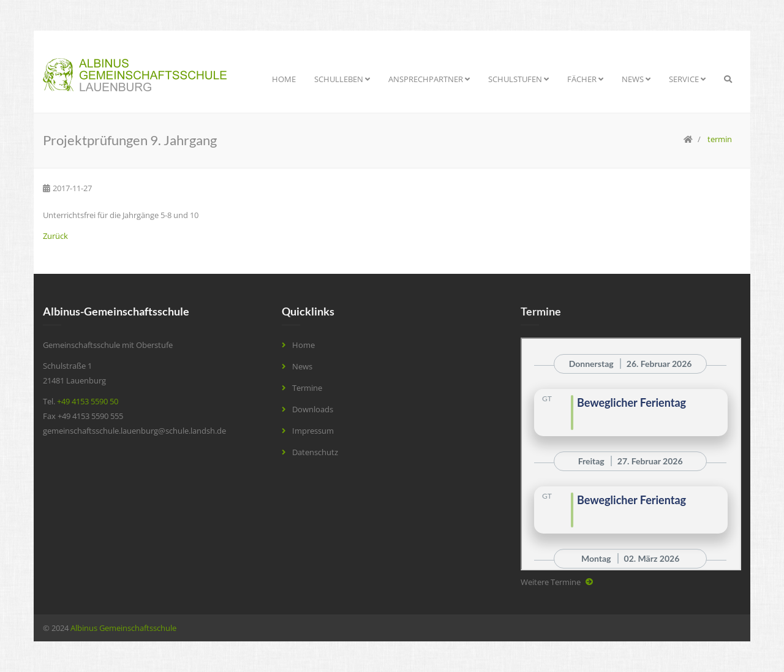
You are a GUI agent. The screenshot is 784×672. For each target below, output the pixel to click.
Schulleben (342, 79)
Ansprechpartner (429, 79)
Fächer (585, 79)
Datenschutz (315, 452)
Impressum (313, 431)
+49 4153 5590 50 (88, 401)
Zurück (55, 236)
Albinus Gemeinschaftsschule (123, 628)
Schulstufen (518, 79)
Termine (307, 388)
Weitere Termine (551, 582)
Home (284, 79)
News (636, 79)
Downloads (313, 409)
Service (687, 79)
